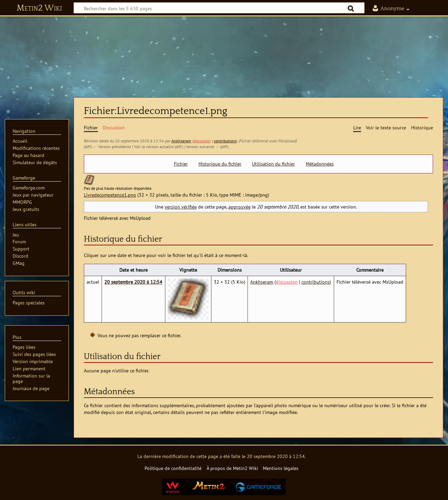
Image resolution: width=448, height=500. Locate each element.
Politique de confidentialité (173, 468)
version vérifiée (181, 207)
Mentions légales (281, 468)
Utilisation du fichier (273, 164)
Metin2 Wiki (39, 8)
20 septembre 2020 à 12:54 (133, 282)
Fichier (181, 164)
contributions (225, 141)
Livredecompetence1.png (110, 195)
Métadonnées (320, 164)
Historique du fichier (220, 164)
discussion (202, 141)
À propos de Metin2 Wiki (232, 468)
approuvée (240, 207)
